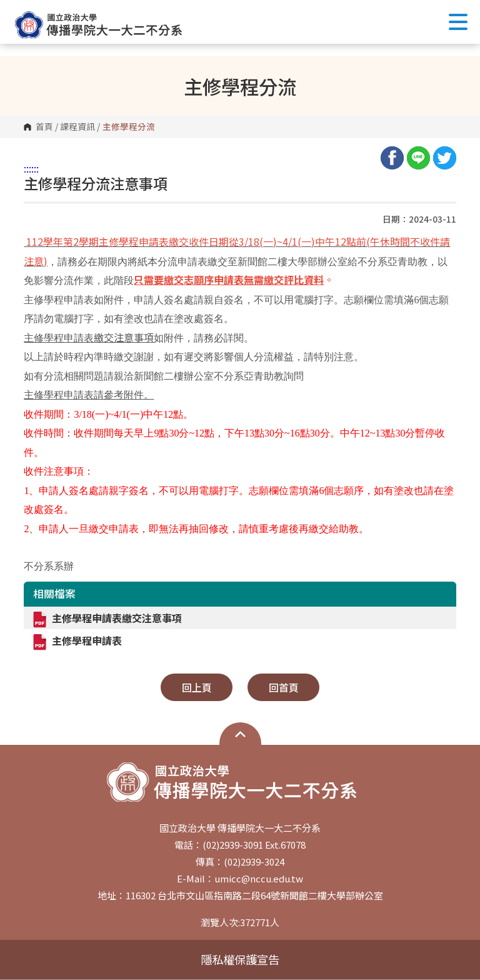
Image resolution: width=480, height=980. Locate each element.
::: (27, 168)
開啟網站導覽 (240, 734)
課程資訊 (77, 127)
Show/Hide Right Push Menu (458, 22)
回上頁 (197, 687)
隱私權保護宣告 (240, 959)
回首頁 (284, 687)
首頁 (44, 127)
